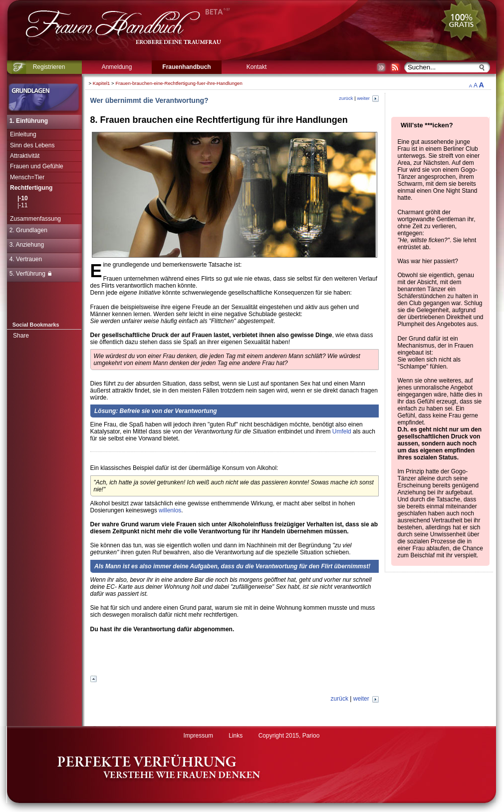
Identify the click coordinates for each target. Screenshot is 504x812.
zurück (346, 98)
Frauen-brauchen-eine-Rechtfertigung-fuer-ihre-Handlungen (179, 83)
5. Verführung (30, 274)
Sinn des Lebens (32, 145)
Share (21, 336)
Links (236, 736)
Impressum (198, 736)
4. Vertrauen (26, 259)
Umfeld (342, 431)
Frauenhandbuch (186, 67)
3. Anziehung (27, 245)
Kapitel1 (102, 83)
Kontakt (257, 67)
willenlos (170, 510)
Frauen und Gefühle (37, 166)
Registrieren (49, 67)
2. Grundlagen (28, 230)
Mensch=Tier (27, 177)
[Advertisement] (235, 657)
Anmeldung (117, 67)
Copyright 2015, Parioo (289, 736)
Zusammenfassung (35, 219)
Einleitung (23, 134)
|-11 (22, 205)
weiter (368, 98)
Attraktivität (25, 156)
